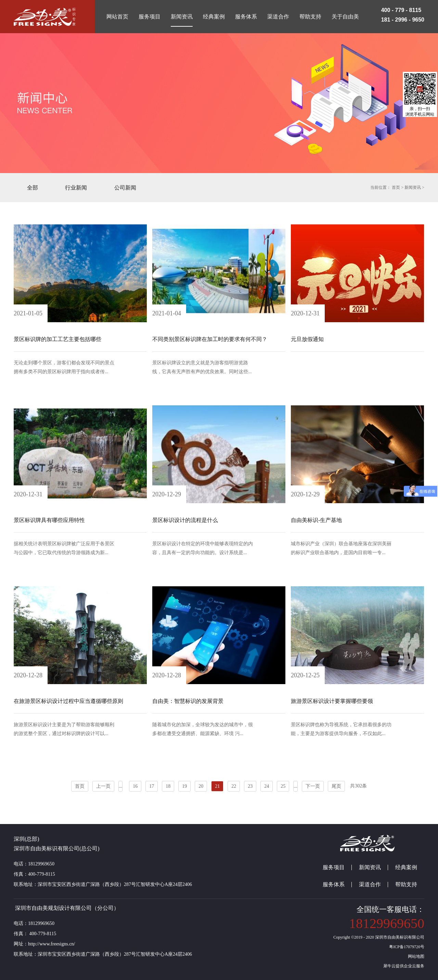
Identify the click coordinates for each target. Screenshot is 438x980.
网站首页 (117, 17)
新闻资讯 (413, 187)
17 (152, 786)
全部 (33, 188)
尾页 (336, 786)
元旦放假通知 (307, 339)
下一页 (313, 786)
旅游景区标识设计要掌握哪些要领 (332, 701)
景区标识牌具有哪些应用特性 (49, 520)
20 (201, 786)
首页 (80, 786)
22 (234, 786)
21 (217, 786)
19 (184, 786)
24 (267, 786)
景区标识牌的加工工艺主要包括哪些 (57, 339)
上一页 (103, 786)
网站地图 (415, 956)
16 (135, 786)
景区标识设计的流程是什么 (185, 520)
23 (250, 786)
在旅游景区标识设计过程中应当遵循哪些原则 (68, 701)
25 (283, 786)
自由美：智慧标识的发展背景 (188, 701)
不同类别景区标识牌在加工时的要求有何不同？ (210, 339)
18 (168, 786)
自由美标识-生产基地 (316, 520)
